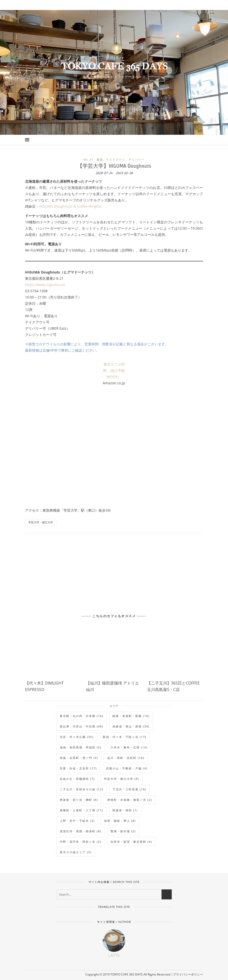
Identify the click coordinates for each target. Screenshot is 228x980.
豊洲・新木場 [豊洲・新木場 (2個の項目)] (123, 831)
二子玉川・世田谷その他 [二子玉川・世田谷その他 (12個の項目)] (81, 789)
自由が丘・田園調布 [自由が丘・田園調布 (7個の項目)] (77, 779)
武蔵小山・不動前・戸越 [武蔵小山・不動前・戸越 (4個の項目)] (127, 768)
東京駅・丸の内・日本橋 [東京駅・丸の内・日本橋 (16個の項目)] (81, 716)
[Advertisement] (114, 571)
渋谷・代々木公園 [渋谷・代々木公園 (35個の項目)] (77, 737)
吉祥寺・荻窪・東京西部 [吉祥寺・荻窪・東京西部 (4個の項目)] (131, 842)
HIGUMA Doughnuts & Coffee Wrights (70, 206)
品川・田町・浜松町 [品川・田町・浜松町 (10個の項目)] (126, 758)
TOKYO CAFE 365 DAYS (114, 66)
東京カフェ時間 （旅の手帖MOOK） (114, 370)
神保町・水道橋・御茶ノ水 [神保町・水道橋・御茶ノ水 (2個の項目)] (130, 800)
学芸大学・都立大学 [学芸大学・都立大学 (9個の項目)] (121, 779)
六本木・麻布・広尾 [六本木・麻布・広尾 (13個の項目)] (129, 747)
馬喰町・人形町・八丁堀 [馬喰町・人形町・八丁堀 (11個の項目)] (81, 810)
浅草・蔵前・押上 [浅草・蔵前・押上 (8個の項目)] (120, 821)
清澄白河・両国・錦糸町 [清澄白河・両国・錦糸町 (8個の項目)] (80, 831)
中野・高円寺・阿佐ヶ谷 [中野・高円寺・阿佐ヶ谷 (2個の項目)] (80, 842)
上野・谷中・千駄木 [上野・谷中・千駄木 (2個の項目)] (77, 821)
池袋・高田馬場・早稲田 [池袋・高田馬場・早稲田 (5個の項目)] (80, 747)
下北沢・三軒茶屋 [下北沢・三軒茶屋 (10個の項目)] (129, 789)
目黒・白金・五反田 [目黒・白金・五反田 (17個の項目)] (78, 768)
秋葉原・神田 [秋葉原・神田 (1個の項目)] (125, 810)
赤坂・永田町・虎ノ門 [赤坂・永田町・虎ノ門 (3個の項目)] (79, 758)
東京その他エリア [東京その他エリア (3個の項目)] (76, 852)
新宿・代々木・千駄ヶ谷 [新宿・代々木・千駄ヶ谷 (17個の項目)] (124, 737)
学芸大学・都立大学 (41, 522)
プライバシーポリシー (188, 974)
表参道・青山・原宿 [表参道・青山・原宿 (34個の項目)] (131, 726)
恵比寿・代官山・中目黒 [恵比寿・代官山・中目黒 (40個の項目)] (81, 726)
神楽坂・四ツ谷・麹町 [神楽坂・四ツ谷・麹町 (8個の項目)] (79, 800)
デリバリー (137, 160)
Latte (114, 955)
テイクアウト (116, 160)
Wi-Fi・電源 (93, 160)
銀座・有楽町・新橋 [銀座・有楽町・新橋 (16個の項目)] (131, 716)
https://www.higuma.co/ (45, 285)
